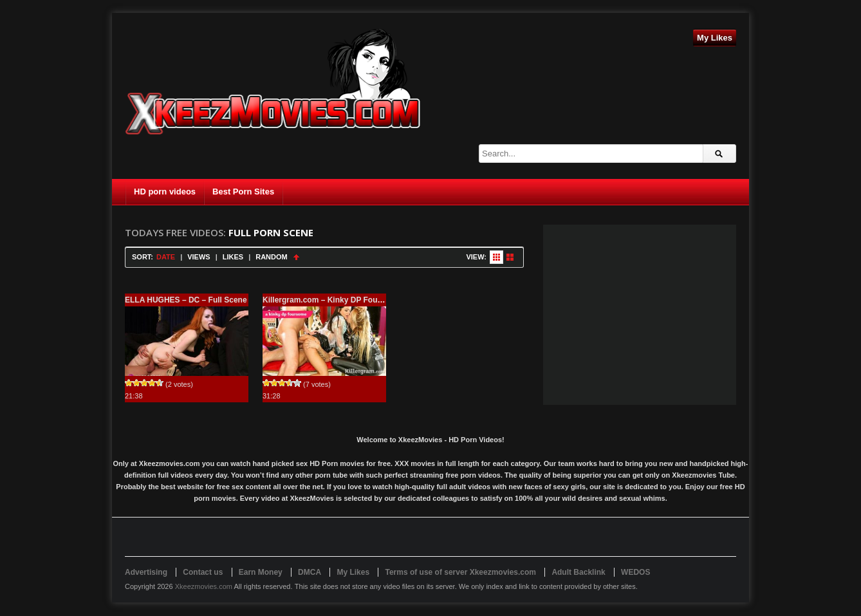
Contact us (203, 572)
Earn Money (261, 572)
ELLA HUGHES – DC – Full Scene (186, 300)
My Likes (715, 38)
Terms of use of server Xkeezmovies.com (460, 572)
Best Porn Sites (243, 191)
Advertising (146, 572)
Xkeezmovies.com (204, 586)
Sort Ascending (296, 257)
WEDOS (635, 572)
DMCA (310, 572)
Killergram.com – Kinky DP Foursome (332, 300)
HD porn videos (165, 191)
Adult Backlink (578, 572)
